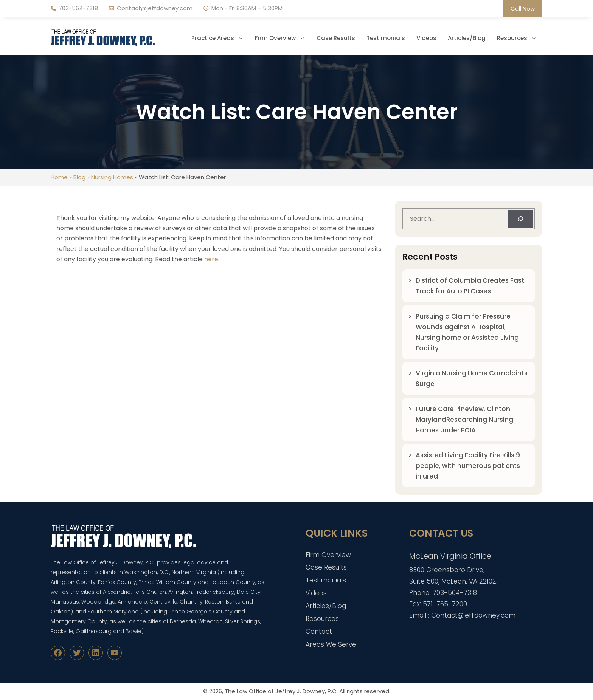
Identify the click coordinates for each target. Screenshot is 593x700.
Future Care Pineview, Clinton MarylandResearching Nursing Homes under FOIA (464, 420)
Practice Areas (220, 38)
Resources (520, 38)
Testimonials (386, 38)
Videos (426, 38)
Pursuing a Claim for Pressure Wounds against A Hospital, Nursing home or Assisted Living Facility (467, 332)
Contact (319, 632)
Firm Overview (283, 38)
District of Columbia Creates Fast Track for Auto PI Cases (470, 286)
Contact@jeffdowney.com (155, 8)
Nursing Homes (112, 177)
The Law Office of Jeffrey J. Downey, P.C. (281, 691)
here (211, 259)
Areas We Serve (331, 644)
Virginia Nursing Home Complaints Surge (472, 378)
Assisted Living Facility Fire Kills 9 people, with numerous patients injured (468, 466)
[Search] (520, 219)
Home (59, 177)
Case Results (336, 38)
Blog (79, 177)
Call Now (523, 9)
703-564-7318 (78, 8)
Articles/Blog (467, 38)
